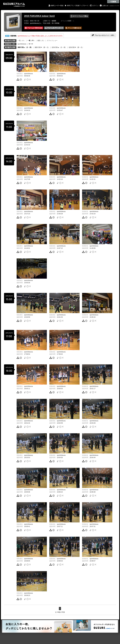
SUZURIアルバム (14, 5)
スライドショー (52, 41)
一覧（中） (31, 41)
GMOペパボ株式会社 (115, 6)
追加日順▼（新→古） (76, 47)
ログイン (95, 6)
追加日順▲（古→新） (59, 47)
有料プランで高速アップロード (78, 6)
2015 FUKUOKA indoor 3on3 (39, 16)
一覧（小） (21, 41)
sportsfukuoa (22, 44)
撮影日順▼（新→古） (42, 47)
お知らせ (105, 6)
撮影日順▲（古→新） (25, 47)
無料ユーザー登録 (57, 6)
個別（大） (41, 41)
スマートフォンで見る (79, 16)
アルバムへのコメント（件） (103, 35)
